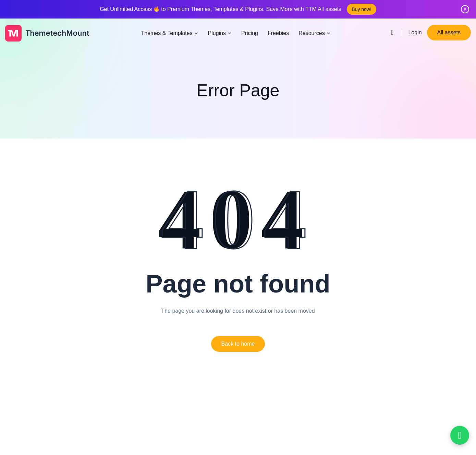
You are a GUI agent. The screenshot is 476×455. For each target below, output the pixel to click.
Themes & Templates (170, 33)
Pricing (250, 33)
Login (415, 32)
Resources (314, 33)
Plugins (220, 33)
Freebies (278, 33)
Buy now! (362, 9)
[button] (238, 344)
